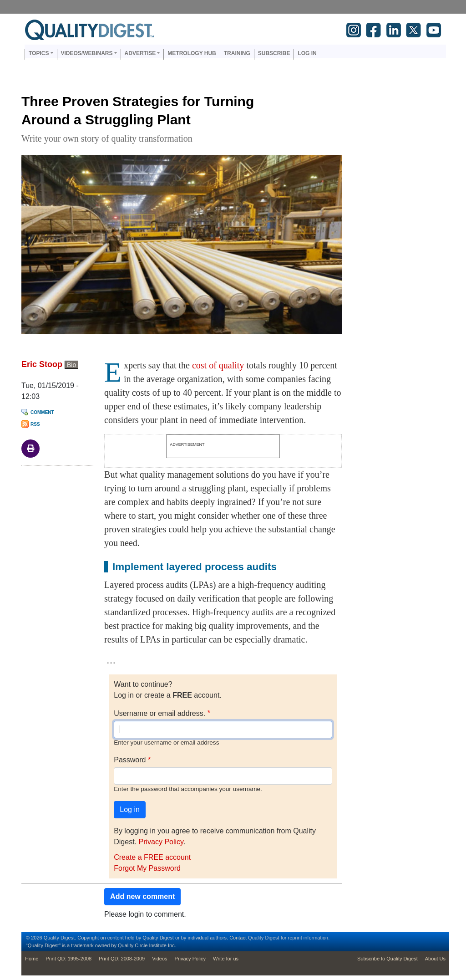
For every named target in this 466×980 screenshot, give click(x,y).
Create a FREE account (152, 857)
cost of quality (218, 365)
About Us (435, 959)
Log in (307, 53)
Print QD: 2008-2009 (122, 959)
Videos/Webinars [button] (87, 53)
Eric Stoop (42, 364)
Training (237, 53)
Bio (71, 365)
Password (130, 760)
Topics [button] (39, 53)
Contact (238, 938)
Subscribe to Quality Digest (387, 959)
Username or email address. (160, 713)
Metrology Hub (192, 53)
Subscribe (274, 53)
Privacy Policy (161, 842)
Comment (42, 412)
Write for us (226, 959)
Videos (160, 959)
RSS (35, 424)
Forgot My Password (147, 868)
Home (32, 959)
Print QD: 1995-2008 (68, 959)
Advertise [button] (140, 53)
